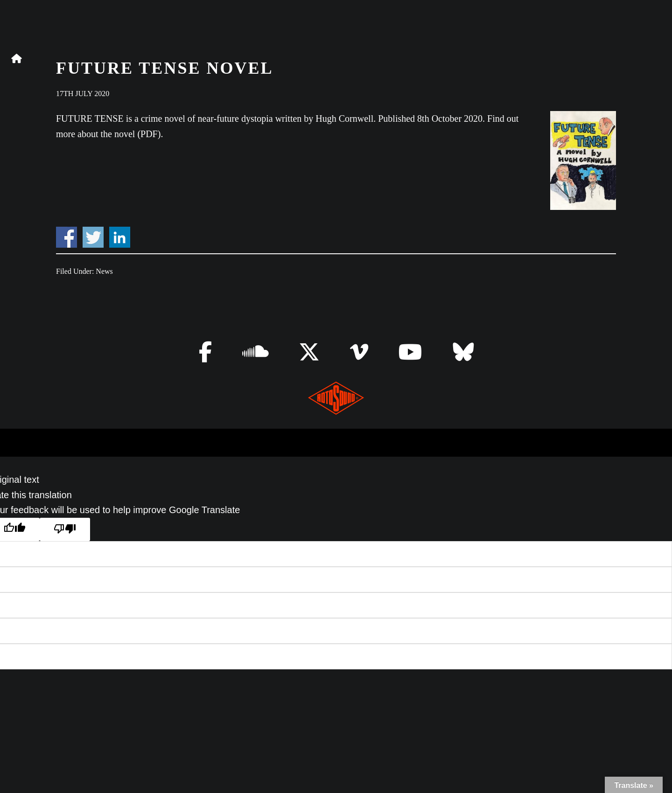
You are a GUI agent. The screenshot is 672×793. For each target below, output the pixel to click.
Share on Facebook (66, 237)
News (104, 271)
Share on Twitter (93, 237)
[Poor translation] (65, 530)
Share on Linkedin (120, 237)
